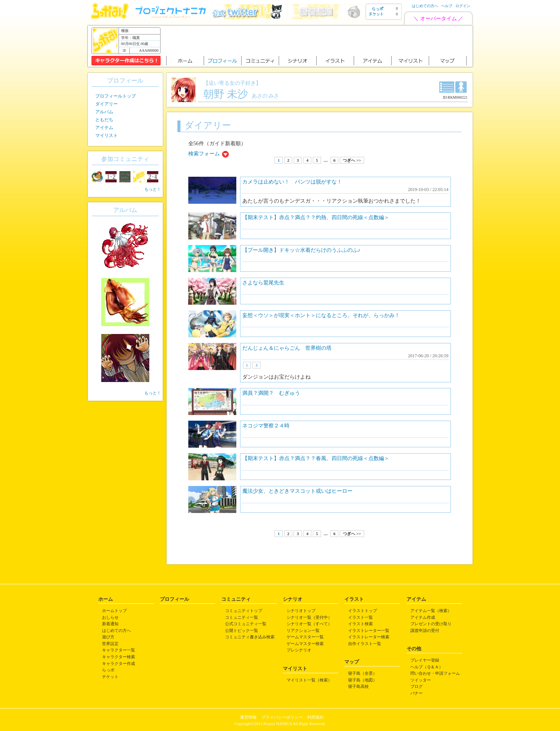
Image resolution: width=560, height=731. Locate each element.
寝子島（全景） (363, 673)
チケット (110, 677)
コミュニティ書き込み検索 (250, 637)
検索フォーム (204, 154)
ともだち (104, 120)
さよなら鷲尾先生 (263, 283)
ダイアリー (107, 104)
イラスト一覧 (360, 617)
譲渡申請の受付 (425, 630)
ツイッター (421, 680)
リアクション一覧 (303, 630)
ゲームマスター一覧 (305, 637)
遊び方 (108, 637)
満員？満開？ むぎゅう (271, 393)
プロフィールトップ (116, 96)
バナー (417, 693)
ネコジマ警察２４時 (266, 426)
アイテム (104, 128)
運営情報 (248, 717)
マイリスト (107, 135)
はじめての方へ (425, 6)
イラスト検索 (360, 624)
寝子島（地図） (363, 680)
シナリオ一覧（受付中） (309, 617)
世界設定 (110, 644)
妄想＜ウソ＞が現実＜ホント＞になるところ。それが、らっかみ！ (321, 315)
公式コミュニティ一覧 (246, 624)
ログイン (463, 6)
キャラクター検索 (119, 657)
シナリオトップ (301, 611)
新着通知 (110, 624)
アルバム (104, 112)
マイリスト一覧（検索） (309, 680)
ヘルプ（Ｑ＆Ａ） (427, 667)
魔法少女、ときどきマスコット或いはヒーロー (297, 491)
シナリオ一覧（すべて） (309, 624)
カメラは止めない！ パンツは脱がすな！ (292, 182)
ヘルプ (447, 6)
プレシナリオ (299, 650)
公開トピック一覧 (242, 630)
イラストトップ (363, 611)
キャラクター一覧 (119, 650)
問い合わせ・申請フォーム (435, 673)
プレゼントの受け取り (431, 624)
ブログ (417, 686)
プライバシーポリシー (282, 717)
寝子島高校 (358, 686)
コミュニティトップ (244, 611)
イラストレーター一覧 (369, 630)
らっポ (108, 670)
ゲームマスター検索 (305, 644)
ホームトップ (114, 611)
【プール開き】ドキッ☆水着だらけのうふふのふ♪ (301, 250)
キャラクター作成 (119, 663)
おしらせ (110, 617)
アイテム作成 (423, 617)
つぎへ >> (352, 160)
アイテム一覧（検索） (431, 611)
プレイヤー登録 (425, 660)
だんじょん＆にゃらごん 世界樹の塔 (287, 348)
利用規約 (315, 717)
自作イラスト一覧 (365, 644)
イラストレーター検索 (369, 637)
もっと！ (153, 189)
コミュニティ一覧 (242, 617)
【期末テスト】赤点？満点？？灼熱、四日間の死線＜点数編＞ (316, 217)
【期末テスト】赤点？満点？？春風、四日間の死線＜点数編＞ (316, 458)
